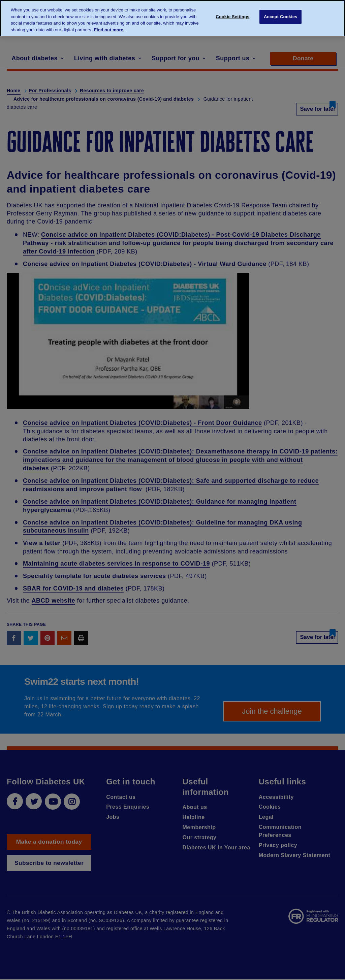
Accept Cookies (280, 18)
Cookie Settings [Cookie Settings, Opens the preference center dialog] (232, 18)
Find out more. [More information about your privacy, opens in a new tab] (109, 30)
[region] (172, 18)
